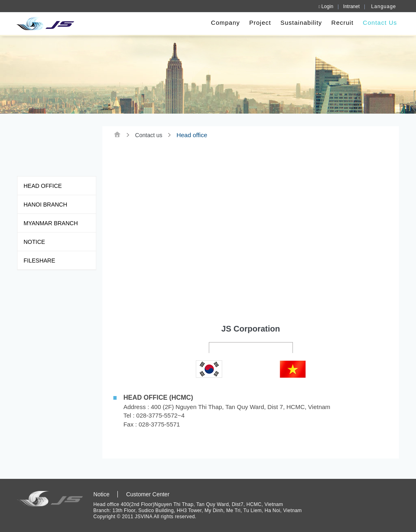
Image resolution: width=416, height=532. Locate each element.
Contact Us (379, 23)
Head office (43, 187)
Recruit (341, 23)
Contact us (150, 135)
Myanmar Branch (51, 225)
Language (384, 6)
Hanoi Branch (45, 206)
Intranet (352, 6)
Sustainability (300, 23)
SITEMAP (361, 495)
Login (326, 6)
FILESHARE (39, 262)
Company (224, 23)
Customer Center (149, 494)
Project (259, 23)
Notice (34, 243)
